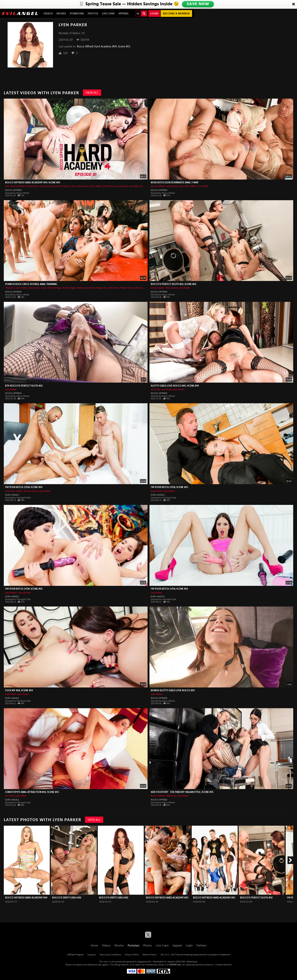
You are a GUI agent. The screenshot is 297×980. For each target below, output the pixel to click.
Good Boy (134, 186)
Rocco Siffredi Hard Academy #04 (26, 898)
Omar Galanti (157, 288)
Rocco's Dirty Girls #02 (67, 898)
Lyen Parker (56, 186)
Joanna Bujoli (121, 186)
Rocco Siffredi (18, 186)
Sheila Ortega (69, 288)
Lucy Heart (166, 389)
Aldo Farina (140, 288)
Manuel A (44, 186)
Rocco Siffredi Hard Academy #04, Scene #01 (104, 46)
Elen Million (191, 186)
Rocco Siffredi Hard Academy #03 (167, 898)
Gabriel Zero (32, 186)
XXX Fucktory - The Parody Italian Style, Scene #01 (182, 792)
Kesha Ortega (54, 288)
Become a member (176, 13)
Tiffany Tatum (127, 288)
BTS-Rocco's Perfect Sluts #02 (24, 386)
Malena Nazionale (85, 288)
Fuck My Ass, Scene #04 (19, 690)
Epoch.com (82, 965)
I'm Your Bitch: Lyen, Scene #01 (169, 589)
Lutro (73, 186)
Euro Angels (12, 495)
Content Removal (224, 965)
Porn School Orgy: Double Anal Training (31, 284)
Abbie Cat (171, 796)
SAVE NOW (198, 4)
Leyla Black (11, 694)
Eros (7, 186)
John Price (108, 186)
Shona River (83, 186)
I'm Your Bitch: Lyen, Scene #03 (169, 487)
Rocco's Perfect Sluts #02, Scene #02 (174, 284)
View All (92, 93)
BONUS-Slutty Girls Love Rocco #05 (173, 690)
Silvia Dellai (96, 186)
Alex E (66, 186)
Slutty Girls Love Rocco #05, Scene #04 (175, 386)
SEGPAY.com (175, 965)
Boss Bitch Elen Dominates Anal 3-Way (175, 182)
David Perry (157, 491)
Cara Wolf (203, 186)
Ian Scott (155, 389)
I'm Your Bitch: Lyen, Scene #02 (24, 589)
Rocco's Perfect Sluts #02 (256, 898)
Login (154, 13)
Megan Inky (101, 288)
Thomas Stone (31, 491)
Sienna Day (34, 288)
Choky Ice (10, 491)
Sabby (19, 491)
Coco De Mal (24, 593)
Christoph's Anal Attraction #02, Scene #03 (32, 792)
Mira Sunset (171, 288)
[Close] (294, 4)
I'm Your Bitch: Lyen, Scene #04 (24, 487)
